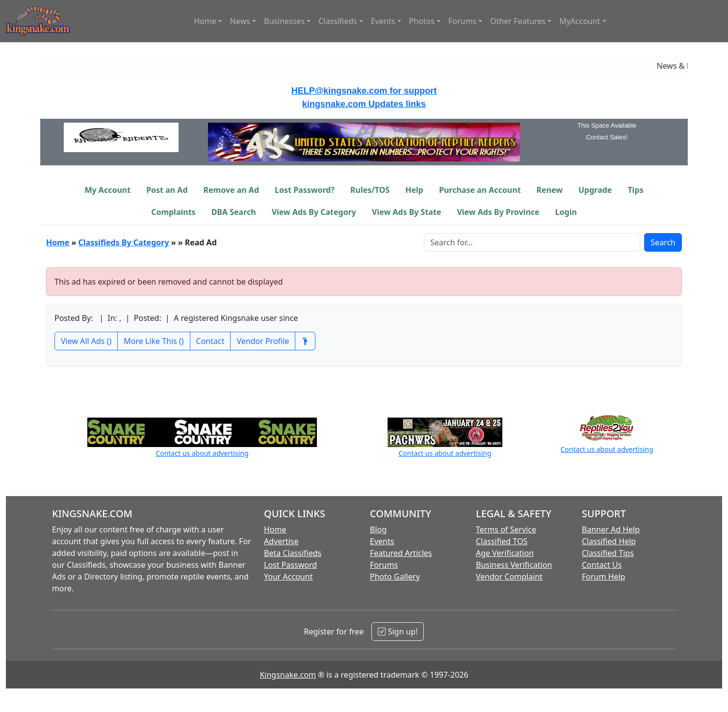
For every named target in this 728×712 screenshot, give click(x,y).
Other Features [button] (518, 21)
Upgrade (595, 190)
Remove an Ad (232, 190)
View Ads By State (406, 212)
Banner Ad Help (611, 529)
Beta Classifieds (293, 553)
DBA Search (234, 212)
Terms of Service (506, 529)
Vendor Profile (263, 341)
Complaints (173, 212)
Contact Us (602, 565)
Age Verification (505, 553)
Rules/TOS (370, 190)
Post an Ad (167, 190)
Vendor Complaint (509, 577)
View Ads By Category (314, 212)
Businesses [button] (284, 21)
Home (58, 242)
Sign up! (398, 632)
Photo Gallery (395, 577)
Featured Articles (401, 553)
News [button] (240, 21)
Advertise (281, 541)
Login (566, 212)
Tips (635, 190)
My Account (107, 190)
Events (382, 541)
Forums (384, 565)
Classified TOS (502, 541)
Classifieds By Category (124, 242)
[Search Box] (532, 242)
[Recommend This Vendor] (305, 341)
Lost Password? (305, 190)
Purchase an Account (480, 190)
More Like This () (154, 341)
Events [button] (383, 21)
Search (663, 242)
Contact (210, 341)
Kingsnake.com (287, 675)
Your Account (288, 577)
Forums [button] (462, 21)
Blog (378, 529)
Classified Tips (608, 553)
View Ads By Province (498, 212)
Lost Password (290, 565)
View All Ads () (86, 341)
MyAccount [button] (580, 21)
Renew (550, 190)
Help (414, 190)
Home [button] (205, 21)
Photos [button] (422, 21)
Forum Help (603, 577)
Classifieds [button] (338, 21)
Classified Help (609, 541)
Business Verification (514, 565)
